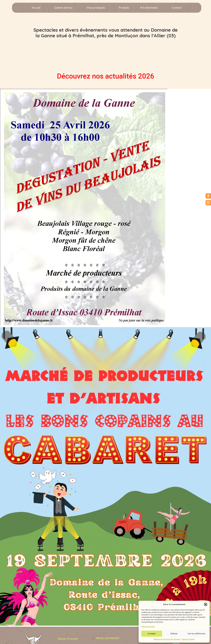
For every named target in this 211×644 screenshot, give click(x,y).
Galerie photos (63, 8)
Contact (177, 8)
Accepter (152, 634)
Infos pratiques (96, 8)
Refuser (174, 634)
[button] (206, 604)
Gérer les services (148, 627)
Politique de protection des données (167, 639)
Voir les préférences (196, 634)
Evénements (150, 8)
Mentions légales (188, 639)
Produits (124, 8)
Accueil (36, 8)
